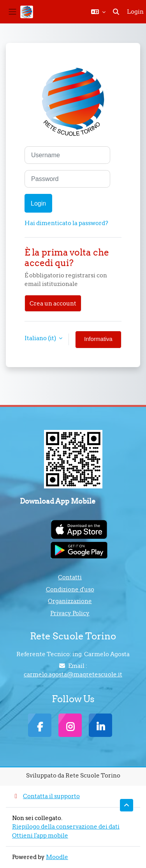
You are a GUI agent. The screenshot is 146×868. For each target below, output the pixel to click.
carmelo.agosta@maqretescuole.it (73, 674)
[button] (98, 12)
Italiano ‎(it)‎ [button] (41, 338)
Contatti (70, 577)
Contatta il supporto (46, 796)
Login (135, 12)
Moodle (57, 857)
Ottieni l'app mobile (40, 835)
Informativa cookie (98, 342)
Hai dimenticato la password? (66, 223)
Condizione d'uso (70, 589)
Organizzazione (70, 601)
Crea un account (53, 303)
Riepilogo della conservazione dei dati (66, 826)
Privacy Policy (70, 613)
